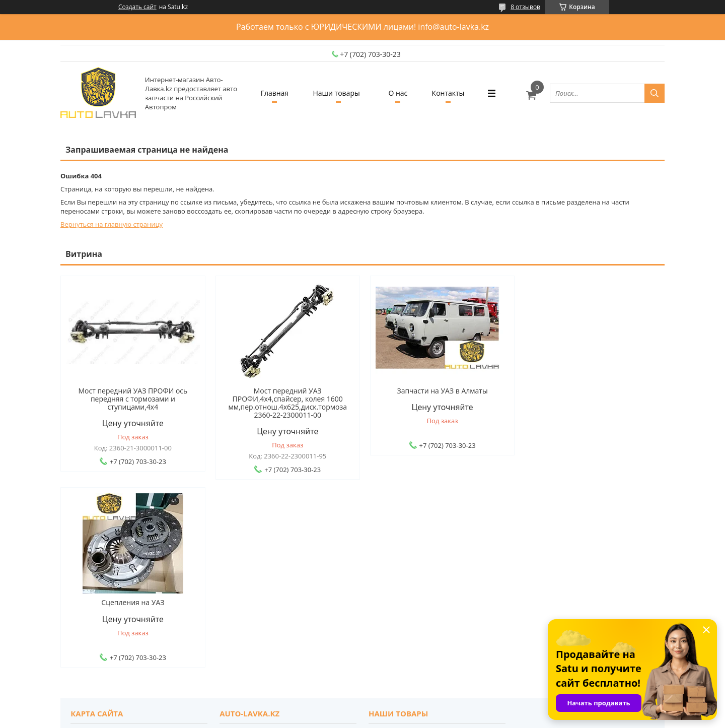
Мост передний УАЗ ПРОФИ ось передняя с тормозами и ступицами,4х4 (132, 399)
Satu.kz (407, 709)
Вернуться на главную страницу (112, 224)
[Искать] (655, 93)
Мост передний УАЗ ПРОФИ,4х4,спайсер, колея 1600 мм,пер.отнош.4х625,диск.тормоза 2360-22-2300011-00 (286, 403)
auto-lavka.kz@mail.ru (405, 616)
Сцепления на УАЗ (593, 391)
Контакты (449, 93)
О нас (398, 93)
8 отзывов (525, 7)
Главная (273, 93)
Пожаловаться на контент (385, 718)
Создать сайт (137, 7)
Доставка (90, 559)
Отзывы (237, 559)
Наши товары (336, 93)
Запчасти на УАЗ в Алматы (439, 391)
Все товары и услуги (618, 491)
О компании (244, 546)
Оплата (87, 573)
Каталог (386, 546)
